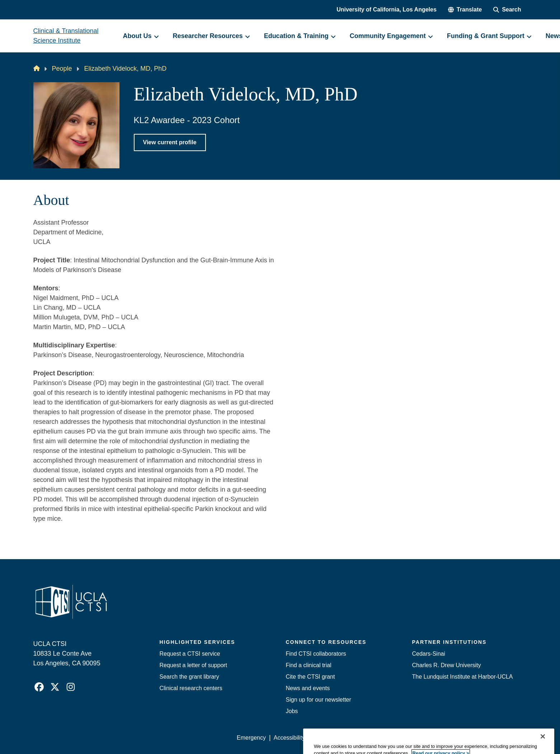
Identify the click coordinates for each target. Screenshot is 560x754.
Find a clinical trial (309, 665)
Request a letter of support (194, 665)
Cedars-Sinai (429, 654)
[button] (465, 10)
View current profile (170, 142)
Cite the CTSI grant (310, 677)
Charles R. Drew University (447, 665)
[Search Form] (507, 10)
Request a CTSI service (190, 654)
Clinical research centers (191, 688)
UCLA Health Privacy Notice (408, 738)
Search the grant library (189, 677)
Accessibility (289, 738)
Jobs (292, 711)
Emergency (251, 738)
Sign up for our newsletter (319, 700)
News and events (308, 688)
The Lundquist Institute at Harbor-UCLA (463, 677)
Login (459, 738)
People (62, 69)
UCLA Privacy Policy (339, 738)
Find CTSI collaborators (316, 654)
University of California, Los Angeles (387, 10)
